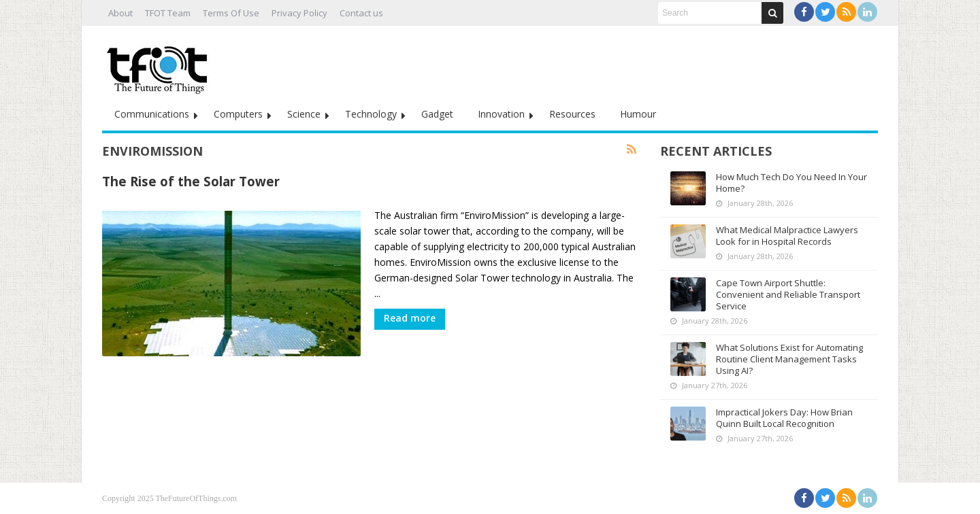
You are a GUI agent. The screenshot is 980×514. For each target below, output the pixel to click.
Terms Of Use (231, 13)
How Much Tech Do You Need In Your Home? (791, 183)
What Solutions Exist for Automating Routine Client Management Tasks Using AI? (789, 359)
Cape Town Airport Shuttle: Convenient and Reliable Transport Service (788, 294)
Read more (410, 318)
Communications (152, 114)
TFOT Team (168, 13)
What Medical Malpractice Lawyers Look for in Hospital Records (787, 236)
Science (304, 114)
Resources (572, 114)
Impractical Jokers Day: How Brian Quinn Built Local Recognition (784, 418)
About (120, 13)
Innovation (501, 114)
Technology (371, 114)
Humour (638, 114)
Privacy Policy (299, 13)
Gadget (437, 114)
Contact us (361, 13)
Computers (238, 114)
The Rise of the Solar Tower (191, 181)
